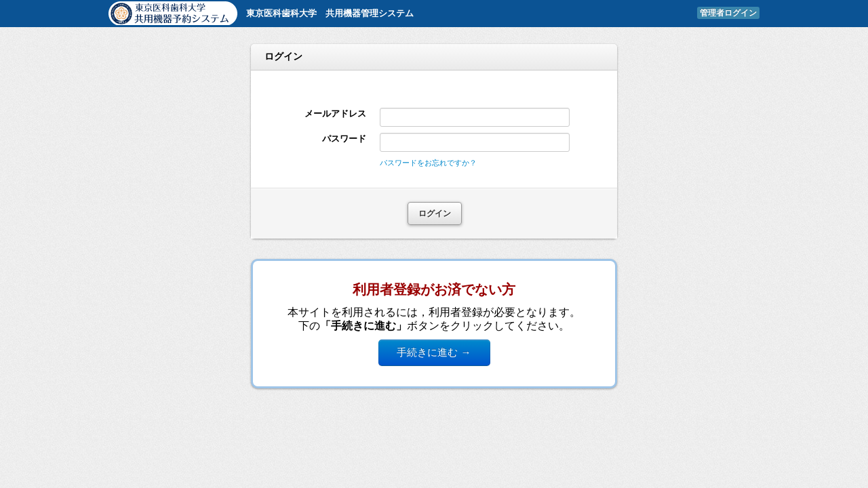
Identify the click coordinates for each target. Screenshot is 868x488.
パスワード (344, 139)
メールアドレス (335, 114)
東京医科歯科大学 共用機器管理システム (330, 13)
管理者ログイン (728, 13)
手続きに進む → (434, 352)
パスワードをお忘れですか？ (428, 163)
